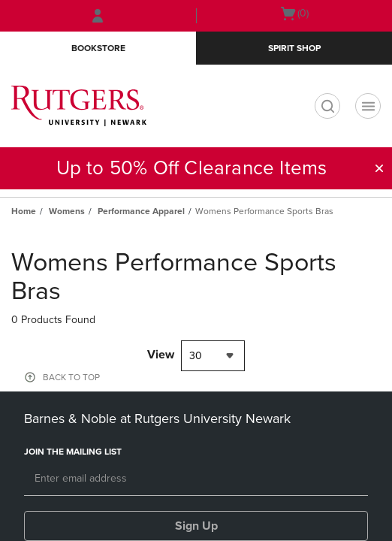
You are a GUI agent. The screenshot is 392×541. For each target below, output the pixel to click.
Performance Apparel (141, 211)
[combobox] (213, 356)
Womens (67, 211)
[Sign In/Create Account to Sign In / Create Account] (98, 16)
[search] (327, 106)
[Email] (196, 479)
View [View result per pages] (161, 355)
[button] (379, 168)
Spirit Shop (294, 48)
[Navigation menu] (368, 106)
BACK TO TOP (71, 377)
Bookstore (98, 48)
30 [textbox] (196, 356)
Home (24, 211)
